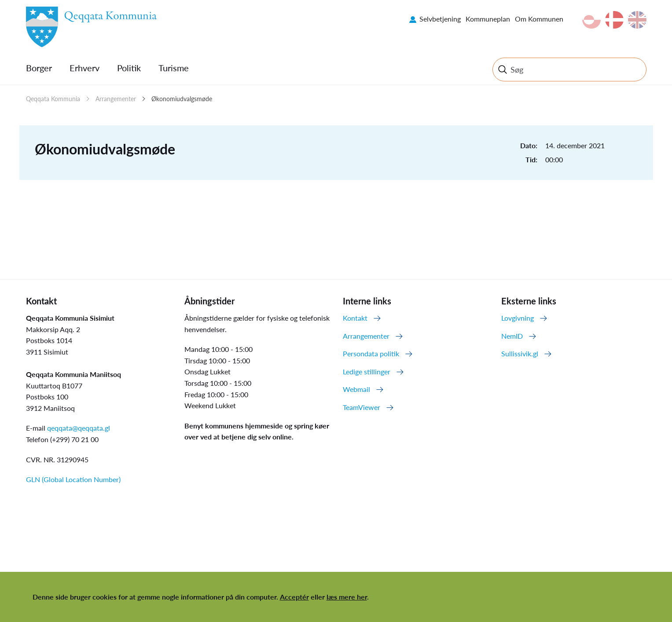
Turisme (174, 68)
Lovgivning (518, 318)
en (637, 20)
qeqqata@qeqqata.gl (79, 428)
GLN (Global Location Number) (73, 479)
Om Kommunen (539, 19)
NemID (512, 336)
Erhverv (84, 68)
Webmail (356, 389)
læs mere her (347, 597)
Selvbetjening (440, 19)
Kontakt (355, 318)
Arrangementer (116, 99)
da (614, 20)
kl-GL (591, 20)
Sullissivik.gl (520, 353)
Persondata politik (371, 353)
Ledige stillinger (367, 371)
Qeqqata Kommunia (53, 99)
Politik (129, 68)
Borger (39, 68)
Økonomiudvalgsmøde (182, 99)
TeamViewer (362, 407)
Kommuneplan (488, 19)
